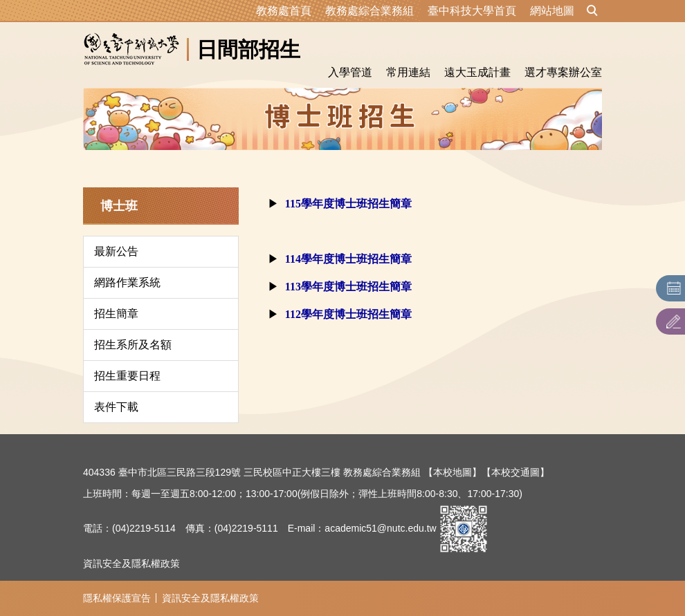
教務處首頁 (284, 11)
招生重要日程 (127, 376)
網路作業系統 (127, 282)
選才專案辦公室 (563, 72)
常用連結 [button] (408, 72)
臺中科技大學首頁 (472, 11)
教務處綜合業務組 (369, 11)
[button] (592, 11)
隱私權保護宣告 (117, 598)
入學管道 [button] (350, 72)
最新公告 (116, 251)
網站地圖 (552, 11)
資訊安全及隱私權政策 (131, 563)
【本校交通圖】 (515, 472)
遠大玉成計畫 (477, 72)
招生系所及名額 (133, 345)
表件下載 (116, 407)
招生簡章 (116, 314)
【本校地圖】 (453, 472)
